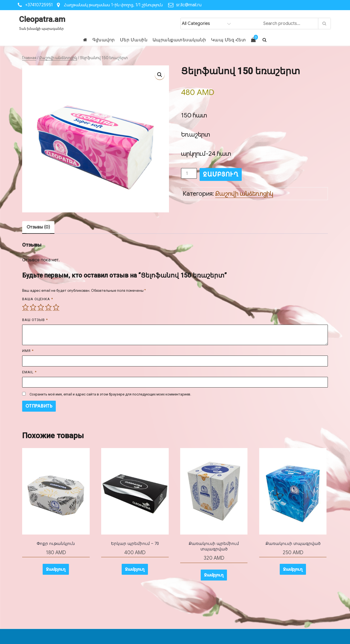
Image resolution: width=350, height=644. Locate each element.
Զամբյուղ (221, 174)
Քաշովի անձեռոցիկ (58, 58)
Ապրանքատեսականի (179, 40)
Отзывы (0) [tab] (38, 227)
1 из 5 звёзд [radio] (25, 307)
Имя (28, 351)
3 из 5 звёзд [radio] (41, 307)
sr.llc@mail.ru (189, 5)
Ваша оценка (38, 299)
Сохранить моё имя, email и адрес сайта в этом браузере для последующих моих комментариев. (110, 394)
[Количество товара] (189, 174)
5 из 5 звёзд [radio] (56, 307)
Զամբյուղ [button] (56, 569)
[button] (160, 75)
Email (29, 372)
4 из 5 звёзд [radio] (48, 307)
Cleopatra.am (42, 19)
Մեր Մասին (134, 40)
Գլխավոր (104, 40)
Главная (29, 58)
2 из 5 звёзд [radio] (33, 307)
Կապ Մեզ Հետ (229, 40)
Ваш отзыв (35, 320)
